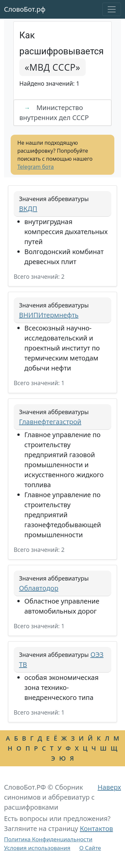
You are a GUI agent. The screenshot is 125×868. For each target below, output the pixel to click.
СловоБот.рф (25, 9)
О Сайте (90, 848)
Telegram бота (35, 167)
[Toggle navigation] (112, 9)
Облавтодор (39, 588)
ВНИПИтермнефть (49, 315)
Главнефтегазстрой (50, 422)
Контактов (96, 828)
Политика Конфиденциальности (48, 839)
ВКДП (28, 209)
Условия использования (37, 848)
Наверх (109, 787)
